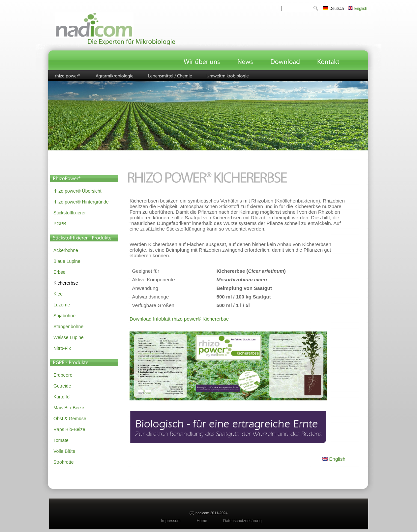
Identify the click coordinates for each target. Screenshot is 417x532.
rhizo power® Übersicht (77, 191)
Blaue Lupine (67, 261)
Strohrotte (63, 462)
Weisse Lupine (69, 337)
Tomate (61, 440)
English (357, 9)
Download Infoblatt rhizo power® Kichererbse (179, 319)
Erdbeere (63, 375)
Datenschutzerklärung (242, 521)
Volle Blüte (64, 451)
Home (202, 521)
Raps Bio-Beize (69, 429)
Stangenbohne (68, 327)
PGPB (60, 224)
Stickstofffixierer (70, 213)
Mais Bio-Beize (69, 408)
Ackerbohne (66, 250)
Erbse (60, 272)
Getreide (62, 386)
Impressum (171, 521)
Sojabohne (64, 316)
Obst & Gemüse (70, 419)
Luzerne (62, 305)
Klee (58, 294)
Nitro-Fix (62, 348)
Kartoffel (62, 397)
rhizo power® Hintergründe (81, 202)
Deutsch (333, 9)
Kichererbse (66, 283)
